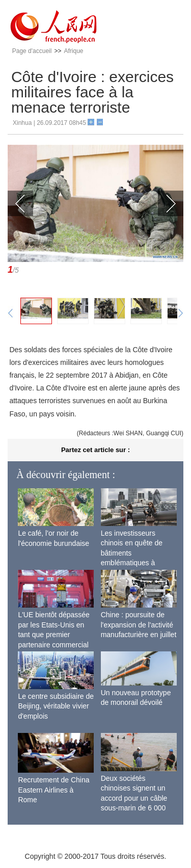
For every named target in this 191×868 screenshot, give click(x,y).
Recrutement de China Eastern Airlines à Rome (53, 790)
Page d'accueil (32, 51)
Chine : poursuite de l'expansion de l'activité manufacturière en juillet (139, 625)
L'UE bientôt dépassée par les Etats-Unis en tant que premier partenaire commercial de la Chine (53, 635)
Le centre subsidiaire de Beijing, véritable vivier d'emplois (56, 706)
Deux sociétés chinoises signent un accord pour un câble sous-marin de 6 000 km (134, 798)
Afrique (73, 51)
